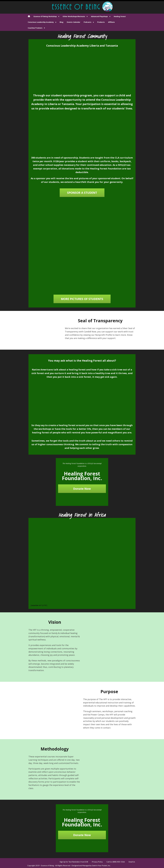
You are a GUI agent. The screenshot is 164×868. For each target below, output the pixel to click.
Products (101, 22)
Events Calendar (74, 22)
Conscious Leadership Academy (41, 22)
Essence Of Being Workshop (45, 16)
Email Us (132, 862)
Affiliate (111, 22)
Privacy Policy (97, 862)
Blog (61, 22)
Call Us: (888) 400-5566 (116, 862)
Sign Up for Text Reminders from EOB (74, 862)
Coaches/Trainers (35, 28)
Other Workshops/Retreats (74, 16)
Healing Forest (120, 16)
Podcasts (88, 22)
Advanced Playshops (99, 16)
